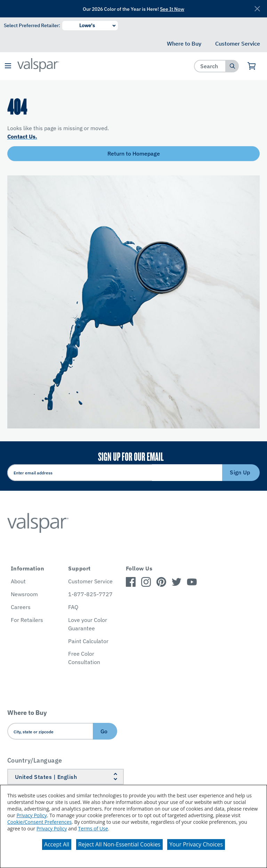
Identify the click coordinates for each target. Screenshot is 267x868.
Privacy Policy (31, 815)
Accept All (57, 844)
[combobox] (210, 66)
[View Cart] (252, 66)
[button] (8, 66)
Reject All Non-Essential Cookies (119, 844)
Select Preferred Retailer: (32, 25)
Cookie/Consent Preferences (39, 822)
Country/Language (35, 760)
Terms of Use (93, 828)
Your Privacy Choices (196, 844)
